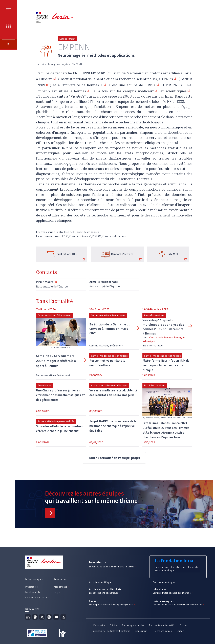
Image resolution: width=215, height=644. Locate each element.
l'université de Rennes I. (84, 85)
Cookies (184, 625)
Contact (180, 631)
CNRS (171, 79)
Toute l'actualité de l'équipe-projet (114, 458)
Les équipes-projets (58, 64)
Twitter (42, 617)
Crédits (113, 625)
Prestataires (31, 587)
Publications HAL (71, 257)
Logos (57, 592)
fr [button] (8, 44)
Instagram (49, 617)
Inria (187, 74)
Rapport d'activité (127, 257)
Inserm (49, 79)
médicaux (148, 92)
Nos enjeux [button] (8, 25)
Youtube (56, 617)
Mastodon (35, 617)
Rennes (82, 92)
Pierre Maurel (47, 282)
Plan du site (99, 625)
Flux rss (63, 617)
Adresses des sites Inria (37, 598)
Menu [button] (8, 8)
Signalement (142, 631)
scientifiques (178, 92)
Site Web (178, 257)
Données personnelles (133, 625)
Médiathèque (61, 587)
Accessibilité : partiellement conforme (112, 631)
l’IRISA (152, 85)
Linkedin (28, 617)
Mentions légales (163, 631)
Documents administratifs (162, 625)
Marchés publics (33, 592)
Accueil (41, 64)
